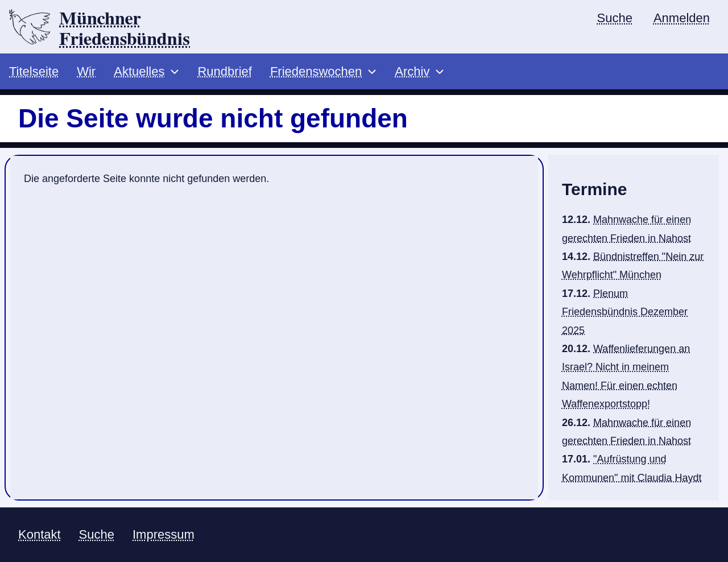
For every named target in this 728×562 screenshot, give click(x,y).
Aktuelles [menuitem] (139, 71)
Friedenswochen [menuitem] (316, 71)
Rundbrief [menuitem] (224, 71)
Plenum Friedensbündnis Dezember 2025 (625, 312)
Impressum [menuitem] (164, 534)
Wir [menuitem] (86, 71)
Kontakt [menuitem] (40, 534)
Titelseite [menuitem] (34, 71)
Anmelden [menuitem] (682, 18)
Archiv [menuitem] (412, 71)
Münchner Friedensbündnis (125, 29)
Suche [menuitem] (615, 18)
